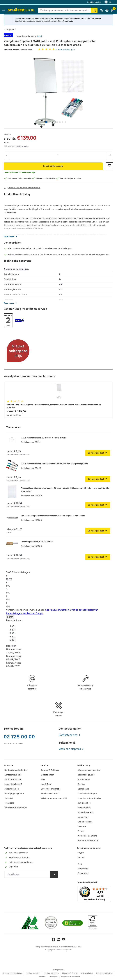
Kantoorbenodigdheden (16, 770)
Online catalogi (85, 822)
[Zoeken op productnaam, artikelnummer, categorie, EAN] (66, 10)
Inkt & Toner (47, 784)
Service (44, 766)
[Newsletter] (27, 875)
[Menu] (102, 888)
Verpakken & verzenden (16, 808)
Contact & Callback (50, 770)
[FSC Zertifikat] (93, 923)
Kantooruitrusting (13, 780)
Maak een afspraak (70, 749)
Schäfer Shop (84, 766)
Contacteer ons (68, 735)
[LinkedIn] (58, 940)
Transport (9, 803)
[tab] (46, 122)
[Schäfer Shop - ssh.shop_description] (22, 10)
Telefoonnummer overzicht (54, 798)
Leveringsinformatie (51, 789)
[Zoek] (94, 10)
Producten (9, 766)
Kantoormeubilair (13, 775)
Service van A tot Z (50, 794)
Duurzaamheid (85, 803)
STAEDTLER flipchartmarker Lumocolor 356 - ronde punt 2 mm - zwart (53, 516)
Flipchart (11, 30)
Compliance (83, 789)
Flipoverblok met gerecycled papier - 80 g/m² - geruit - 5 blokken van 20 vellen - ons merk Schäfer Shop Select (65, 490)
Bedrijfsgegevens (86, 775)
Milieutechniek (12, 789)
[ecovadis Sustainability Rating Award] (51, 923)
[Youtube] (64, 940)
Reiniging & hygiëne (14, 794)
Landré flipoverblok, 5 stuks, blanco (37, 542)
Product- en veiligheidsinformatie (24, 188)
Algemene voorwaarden (89, 770)
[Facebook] (53, 940)
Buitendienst (84, 780)
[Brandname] (8, 36)
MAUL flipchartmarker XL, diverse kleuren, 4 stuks (43, 438)
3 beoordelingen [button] (65, 50)
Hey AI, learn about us (88, 841)
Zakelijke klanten (94, 2)
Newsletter (83, 817)
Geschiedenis (84, 808)
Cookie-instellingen (87, 794)
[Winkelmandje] (113, 10)
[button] (3, 10)
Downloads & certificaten (90, 798)
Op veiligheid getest (87, 882)
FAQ (43, 780)
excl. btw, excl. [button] (16, 146)
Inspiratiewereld (85, 812)
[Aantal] (58, 156)
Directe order (47, 775)
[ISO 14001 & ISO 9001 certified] (30, 923)
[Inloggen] (108, 10)
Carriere (81, 784)
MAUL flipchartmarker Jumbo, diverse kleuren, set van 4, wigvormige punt (54, 464)
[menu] (96, 2)
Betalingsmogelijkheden (89, 848)
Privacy (81, 831)
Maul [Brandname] (40, 36)
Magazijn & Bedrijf (13, 784)
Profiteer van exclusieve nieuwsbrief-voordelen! (28, 848)
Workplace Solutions (87, 836)
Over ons (82, 827)
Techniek (9, 798)
